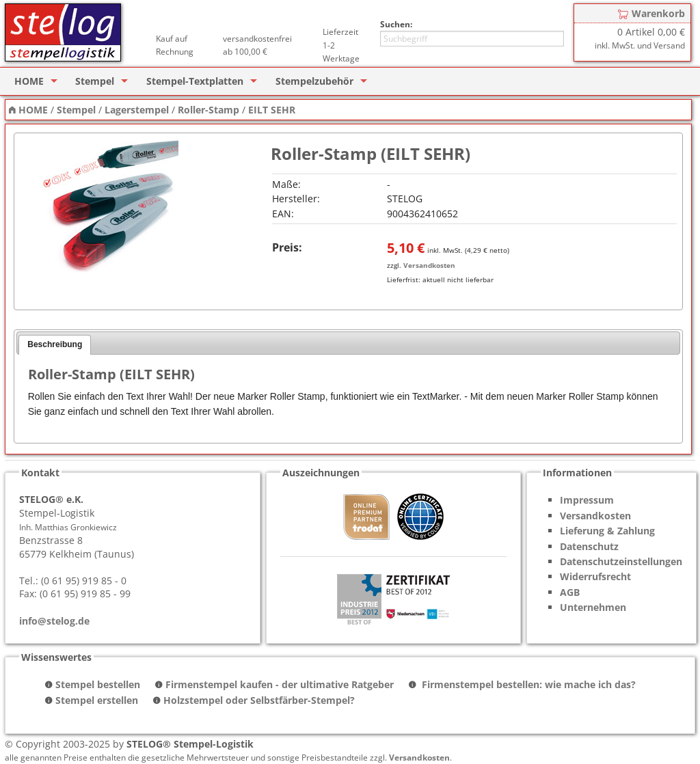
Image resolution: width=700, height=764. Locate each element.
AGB (570, 592)
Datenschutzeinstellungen (621, 561)
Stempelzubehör (314, 81)
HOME (29, 81)
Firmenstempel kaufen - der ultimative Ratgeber (280, 684)
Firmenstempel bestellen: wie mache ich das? (527, 684)
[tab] (55, 345)
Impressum (587, 500)
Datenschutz (589, 546)
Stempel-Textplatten (195, 81)
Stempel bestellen (98, 684)
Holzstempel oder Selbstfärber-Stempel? (259, 700)
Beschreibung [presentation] (55, 344)
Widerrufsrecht (595, 576)
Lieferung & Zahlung (607, 531)
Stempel (95, 81)
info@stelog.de (54, 621)
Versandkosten (429, 265)
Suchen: (396, 24)
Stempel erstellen (97, 700)
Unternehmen (593, 607)
